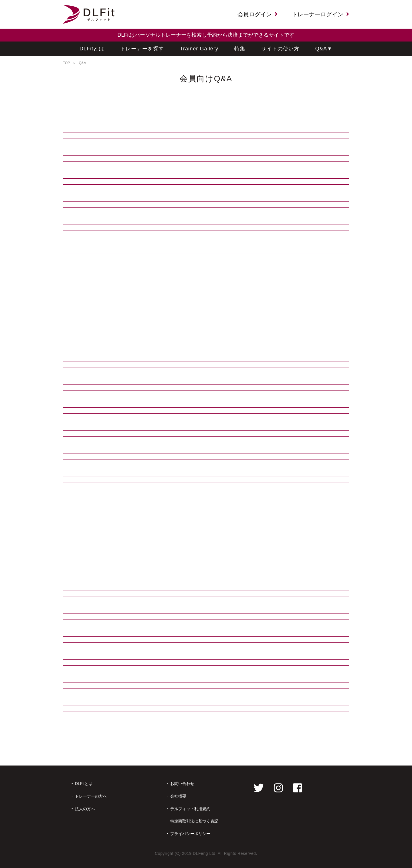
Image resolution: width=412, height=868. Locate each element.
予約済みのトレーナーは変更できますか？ (206, 697)
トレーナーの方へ (91, 796)
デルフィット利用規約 (190, 809)
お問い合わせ (182, 784)
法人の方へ (85, 809)
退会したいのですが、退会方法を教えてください (206, 720)
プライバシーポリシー (190, 834)
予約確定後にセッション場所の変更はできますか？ (206, 468)
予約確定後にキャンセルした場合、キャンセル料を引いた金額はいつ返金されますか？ (206, 674)
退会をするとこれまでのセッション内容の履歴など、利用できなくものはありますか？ (206, 743)
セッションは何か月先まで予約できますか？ (206, 147)
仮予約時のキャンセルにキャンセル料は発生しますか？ (206, 628)
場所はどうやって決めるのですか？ (206, 445)
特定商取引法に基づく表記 (194, 821)
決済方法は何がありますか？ (206, 262)
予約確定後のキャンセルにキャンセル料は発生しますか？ (206, 651)
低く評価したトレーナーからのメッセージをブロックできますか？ (206, 239)
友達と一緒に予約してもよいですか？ (206, 331)
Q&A (324, 49)
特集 (240, 49)
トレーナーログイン (320, 14)
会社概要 (178, 796)
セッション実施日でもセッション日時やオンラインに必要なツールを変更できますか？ (206, 514)
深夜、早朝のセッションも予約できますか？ (206, 170)
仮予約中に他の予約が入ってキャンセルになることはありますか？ (206, 582)
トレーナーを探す (142, 49)
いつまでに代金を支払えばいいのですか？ (206, 285)
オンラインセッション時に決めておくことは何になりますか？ (206, 422)
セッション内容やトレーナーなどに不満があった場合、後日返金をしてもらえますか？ (206, 560)
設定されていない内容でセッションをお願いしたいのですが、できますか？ (206, 193)
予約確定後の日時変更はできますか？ (206, 491)
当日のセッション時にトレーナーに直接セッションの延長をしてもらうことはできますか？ (206, 537)
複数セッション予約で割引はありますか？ (206, 308)
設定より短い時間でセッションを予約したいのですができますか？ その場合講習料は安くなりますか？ (201, 399)
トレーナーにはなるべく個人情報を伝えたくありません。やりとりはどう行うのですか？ (206, 216)
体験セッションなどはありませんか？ (206, 353)
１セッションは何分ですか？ (206, 376)
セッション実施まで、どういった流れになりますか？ (206, 124)
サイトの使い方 (280, 49)
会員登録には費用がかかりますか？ (206, 101)
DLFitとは (92, 49)
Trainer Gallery (199, 49)
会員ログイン (257, 14)
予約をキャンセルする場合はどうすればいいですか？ (206, 605)
